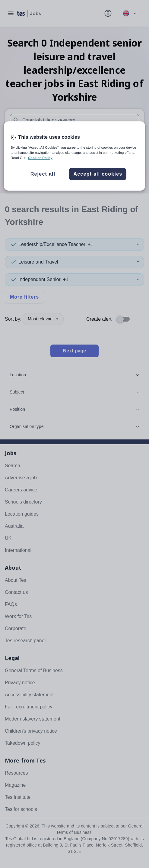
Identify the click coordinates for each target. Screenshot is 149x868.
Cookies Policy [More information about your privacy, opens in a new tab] (40, 158)
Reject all (43, 174)
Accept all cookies (98, 174)
